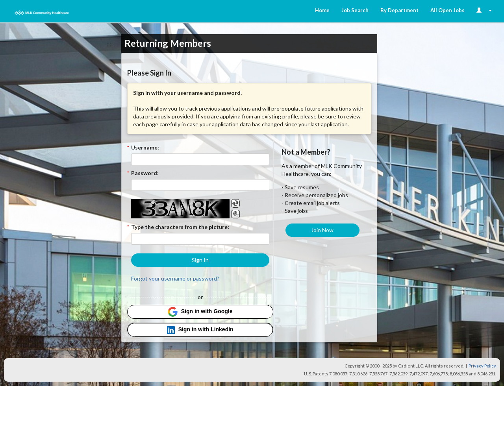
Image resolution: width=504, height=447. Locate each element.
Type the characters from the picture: (180, 227)
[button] (200, 260)
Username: (145, 147)
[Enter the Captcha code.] (200, 239)
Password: (145, 173)
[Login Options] (484, 10)
